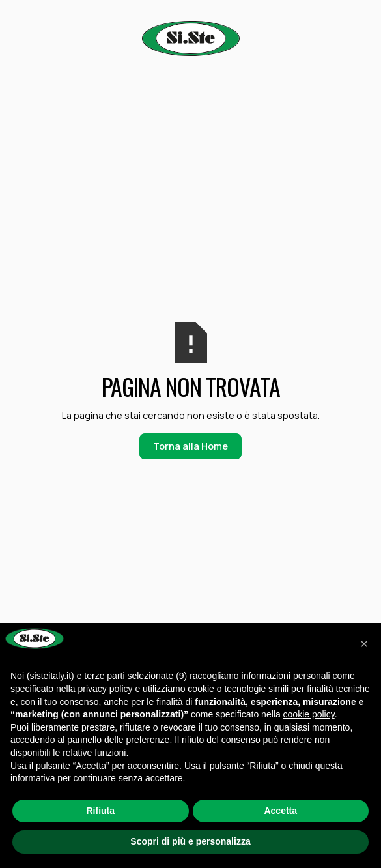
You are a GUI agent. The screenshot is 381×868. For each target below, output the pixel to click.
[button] (364, 644)
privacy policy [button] (106, 689)
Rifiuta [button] (100, 811)
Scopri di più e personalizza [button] (190, 841)
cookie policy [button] (309, 714)
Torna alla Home (190, 446)
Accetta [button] (280, 811)
